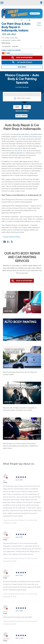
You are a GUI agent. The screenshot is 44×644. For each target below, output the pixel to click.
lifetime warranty (17, 153)
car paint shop (36, 134)
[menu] (2, 3)
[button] (22, 47)
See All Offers (21, 116)
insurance (22, 155)
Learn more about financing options (22, 54)
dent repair (23, 162)
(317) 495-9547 (9, 35)
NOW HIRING (22, 67)
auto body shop (23, 134)
